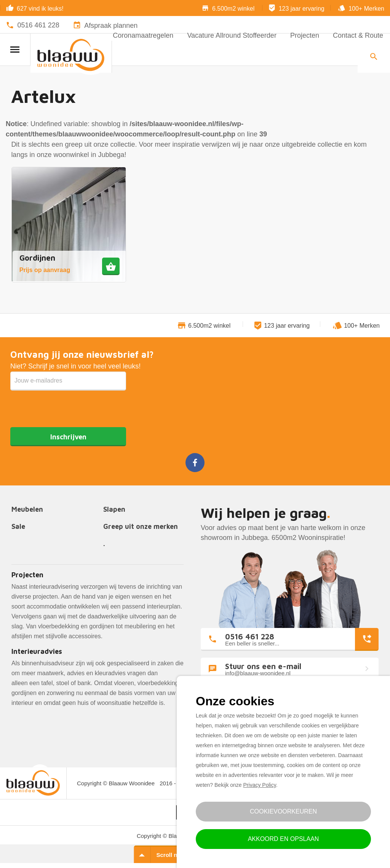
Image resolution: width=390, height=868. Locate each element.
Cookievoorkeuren (283, 811)
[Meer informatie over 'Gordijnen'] (111, 266)
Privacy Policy (260, 785)
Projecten (305, 35)
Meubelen (27, 510)
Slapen (114, 510)
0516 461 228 (38, 25)
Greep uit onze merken (141, 527)
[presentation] (68, 405)
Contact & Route (358, 35)
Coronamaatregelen (143, 35)
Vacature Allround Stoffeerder (232, 35)
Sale (18, 527)
